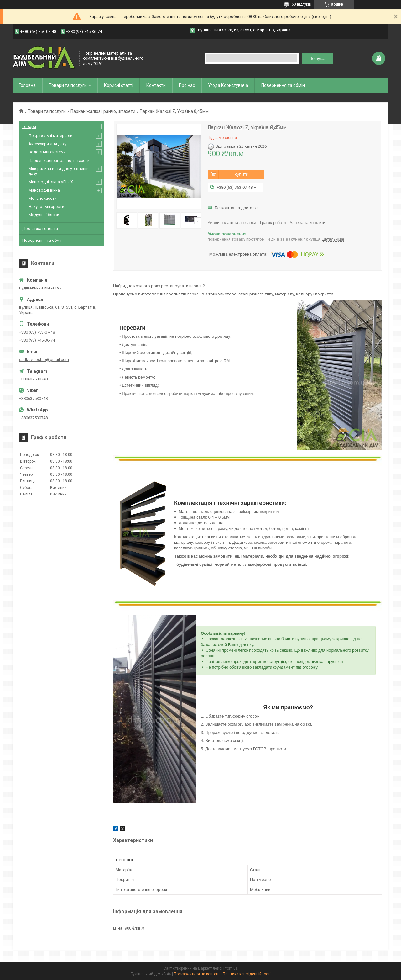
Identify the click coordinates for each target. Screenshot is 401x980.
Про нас (187, 85)
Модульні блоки (44, 215)
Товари (29, 127)
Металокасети (43, 198)
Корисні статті (119, 85)
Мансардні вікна (44, 190)
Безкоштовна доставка (237, 208)
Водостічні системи (47, 152)
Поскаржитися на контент (197, 974)
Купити (242, 174)
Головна (27, 85)
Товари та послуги (68, 85)
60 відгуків (301, 4)
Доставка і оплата (40, 228)
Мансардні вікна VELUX (51, 182)
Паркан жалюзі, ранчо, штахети (103, 111)
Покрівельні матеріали (50, 136)
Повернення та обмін (283, 85)
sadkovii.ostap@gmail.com (44, 360)
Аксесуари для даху (47, 144)
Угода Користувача (228, 85)
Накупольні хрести (46, 207)
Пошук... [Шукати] (317, 58)
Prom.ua (231, 968)
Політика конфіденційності (247, 974)
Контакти (156, 85)
